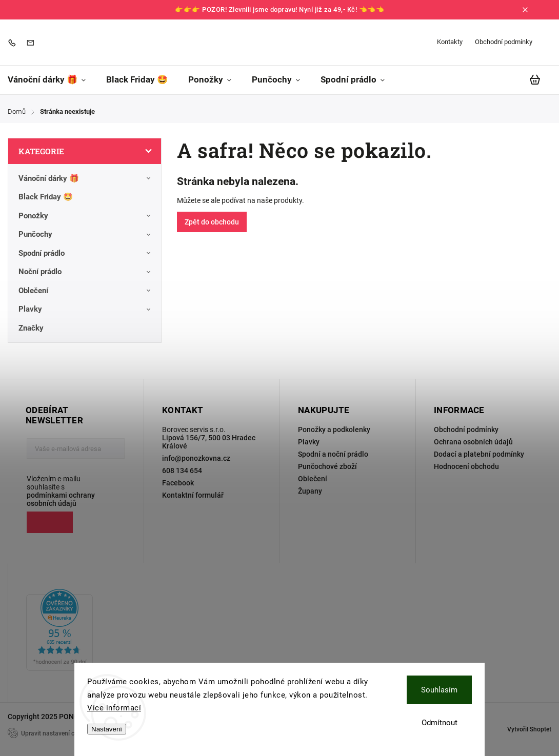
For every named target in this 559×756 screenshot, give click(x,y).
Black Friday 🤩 (47, 197)
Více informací (114, 708)
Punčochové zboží (327, 466)
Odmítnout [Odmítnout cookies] (440, 723)
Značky (31, 328)
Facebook (178, 483)
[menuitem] (52, 80)
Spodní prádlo (86, 253)
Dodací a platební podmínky (479, 454)
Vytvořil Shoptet (529, 729)
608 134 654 (182, 471)
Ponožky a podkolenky (334, 430)
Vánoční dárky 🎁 (86, 178)
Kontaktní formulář (193, 495)
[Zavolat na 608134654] (14, 42)
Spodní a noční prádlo (333, 454)
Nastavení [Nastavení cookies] (107, 729)
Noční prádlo (86, 272)
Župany (310, 491)
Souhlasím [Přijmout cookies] (439, 690)
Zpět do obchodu (212, 222)
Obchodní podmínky (504, 42)
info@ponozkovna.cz (196, 458)
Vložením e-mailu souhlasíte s (71, 491)
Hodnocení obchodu (466, 466)
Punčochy (86, 235)
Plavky (86, 310)
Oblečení (86, 291)
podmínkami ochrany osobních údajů (61, 499)
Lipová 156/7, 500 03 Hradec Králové (209, 442)
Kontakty (450, 42)
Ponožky (86, 216)
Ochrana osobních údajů (473, 442)
